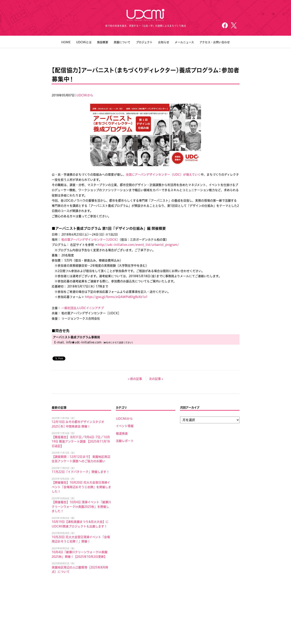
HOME (66, 42)
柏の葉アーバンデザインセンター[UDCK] (90, 240)
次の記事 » (156, 379)
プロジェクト (144, 42)
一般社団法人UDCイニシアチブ (83, 308)
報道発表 (122, 434)
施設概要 (103, 42)
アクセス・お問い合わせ (215, 42)
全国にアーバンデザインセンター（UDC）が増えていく (163, 175)
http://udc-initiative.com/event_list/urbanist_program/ (138, 245)
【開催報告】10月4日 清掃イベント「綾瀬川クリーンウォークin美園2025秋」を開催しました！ (81, 507)
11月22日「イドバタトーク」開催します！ (81, 472)
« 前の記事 (135, 379)
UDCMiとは (84, 42)
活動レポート (125, 441)
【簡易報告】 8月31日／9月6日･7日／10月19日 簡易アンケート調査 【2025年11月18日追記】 (81, 442)
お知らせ (164, 42)
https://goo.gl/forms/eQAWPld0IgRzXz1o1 (116, 297)
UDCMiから (85, 95)
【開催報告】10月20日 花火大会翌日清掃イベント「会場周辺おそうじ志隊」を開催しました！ (81, 487)
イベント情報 (125, 426)
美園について (122, 42)
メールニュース (184, 42)
